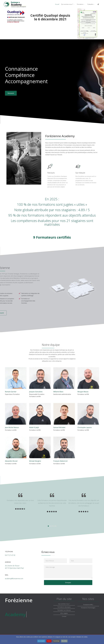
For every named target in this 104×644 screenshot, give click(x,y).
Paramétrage (56, 642)
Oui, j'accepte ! (41, 642)
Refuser (49, 642)
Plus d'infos (64, 642)
